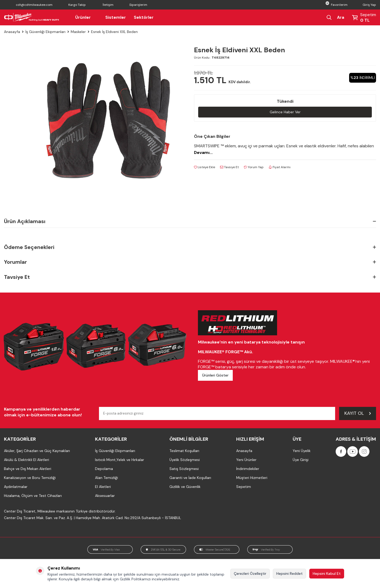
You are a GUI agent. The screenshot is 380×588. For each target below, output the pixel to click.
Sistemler (116, 17)
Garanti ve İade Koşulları (190, 478)
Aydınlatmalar (16, 487)
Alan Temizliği (106, 478)
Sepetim (244, 487)
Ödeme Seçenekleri (190, 247)
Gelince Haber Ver (285, 112)
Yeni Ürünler (246, 460)
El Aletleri (103, 487)
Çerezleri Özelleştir (250, 573)
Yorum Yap (254, 167)
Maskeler (78, 32)
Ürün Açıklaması (190, 221)
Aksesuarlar (105, 496)
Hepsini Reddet (289, 573)
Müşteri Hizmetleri (252, 478)
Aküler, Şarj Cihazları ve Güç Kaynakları (37, 451)
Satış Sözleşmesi (184, 469)
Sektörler (144, 17)
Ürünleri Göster (215, 375)
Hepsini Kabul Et (327, 573)
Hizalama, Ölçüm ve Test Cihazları (33, 496)
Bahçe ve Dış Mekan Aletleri (28, 469)
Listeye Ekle (205, 167)
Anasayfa (12, 32)
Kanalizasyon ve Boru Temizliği (30, 478)
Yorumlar (190, 262)
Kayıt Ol (358, 413)
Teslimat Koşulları (184, 451)
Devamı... (203, 152)
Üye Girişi (301, 460)
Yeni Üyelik (302, 451)
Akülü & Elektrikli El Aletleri (27, 460)
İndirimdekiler (248, 469)
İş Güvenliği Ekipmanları (45, 32)
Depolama (104, 469)
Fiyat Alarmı (280, 167)
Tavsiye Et (229, 167)
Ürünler (86, 17)
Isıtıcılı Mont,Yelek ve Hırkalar (120, 460)
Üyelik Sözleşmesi (185, 460)
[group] (108, 120)
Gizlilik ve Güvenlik (185, 487)
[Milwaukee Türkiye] (32, 17)
